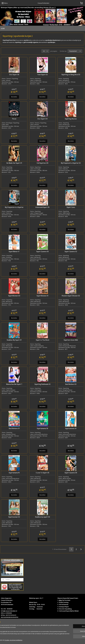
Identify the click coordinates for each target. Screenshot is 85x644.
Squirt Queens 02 (71, 251)
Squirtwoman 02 (14, 517)
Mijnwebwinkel (65, 640)
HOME (3, 28)
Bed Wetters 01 (14, 428)
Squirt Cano (71, 207)
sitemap (37, 640)
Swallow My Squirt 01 (14, 340)
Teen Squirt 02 (42, 75)
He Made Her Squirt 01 (14, 163)
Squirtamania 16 (14, 473)
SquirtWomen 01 (42, 296)
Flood (14, 119)
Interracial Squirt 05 (42, 207)
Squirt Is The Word (42, 340)
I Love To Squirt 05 (42, 473)
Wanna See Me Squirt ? (14, 384)
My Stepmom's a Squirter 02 (71, 163)
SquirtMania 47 (14, 251)
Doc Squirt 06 (14, 75)
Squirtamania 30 (71, 428)
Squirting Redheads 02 (42, 384)
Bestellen (14, 97)
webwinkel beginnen (48, 640)
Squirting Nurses (71, 119)
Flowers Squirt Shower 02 (71, 296)
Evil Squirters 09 (42, 163)
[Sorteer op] (75, 51)
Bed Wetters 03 (71, 384)
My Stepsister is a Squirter (14, 207)
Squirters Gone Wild (71, 340)
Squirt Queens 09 (71, 473)
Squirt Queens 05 (42, 251)
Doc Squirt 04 (42, 119)
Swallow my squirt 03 (42, 517)
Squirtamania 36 (42, 428)
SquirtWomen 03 (14, 296)
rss (41, 640)
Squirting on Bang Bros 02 (71, 75)
